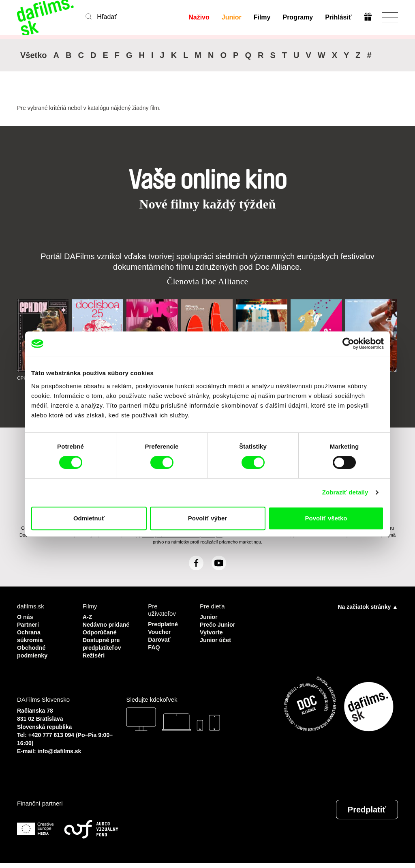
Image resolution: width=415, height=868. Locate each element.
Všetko (34, 55)
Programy (298, 17)
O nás (26, 617)
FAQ (154, 646)
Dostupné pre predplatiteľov (103, 650)
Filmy (262, 17)
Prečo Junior (218, 624)
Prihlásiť (338, 17)
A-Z (88, 617)
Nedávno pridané (95, 628)
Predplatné (164, 624)
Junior (231, 17)
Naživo (199, 17)
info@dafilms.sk (60, 756)
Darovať (160, 639)
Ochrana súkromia (31, 635)
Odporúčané (101, 639)
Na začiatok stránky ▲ (368, 607)
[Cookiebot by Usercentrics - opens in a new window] (348, 344)
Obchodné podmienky (33, 650)
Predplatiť (367, 814)
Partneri (29, 624)
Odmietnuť (89, 518)
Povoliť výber (207, 518)
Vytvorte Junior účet (216, 635)
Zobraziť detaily (345, 492)
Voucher (160, 631)
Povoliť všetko (326, 518)
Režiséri (94, 661)
